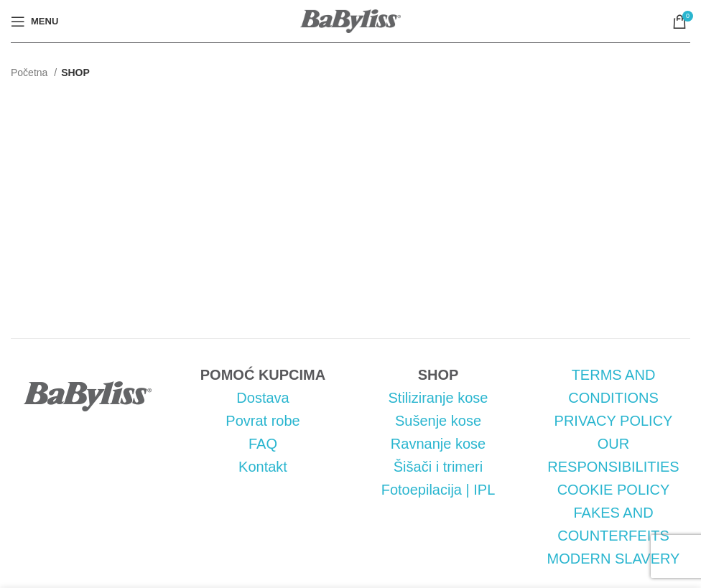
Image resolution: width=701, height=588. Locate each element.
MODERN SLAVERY (614, 559)
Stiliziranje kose (438, 398)
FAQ (263, 444)
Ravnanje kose (438, 444)
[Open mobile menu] (34, 22)
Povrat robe (263, 421)
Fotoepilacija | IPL (438, 490)
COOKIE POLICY (614, 490)
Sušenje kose (438, 421)
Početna (31, 73)
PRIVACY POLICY (614, 421)
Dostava (263, 398)
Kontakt (263, 467)
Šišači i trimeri (438, 467)
